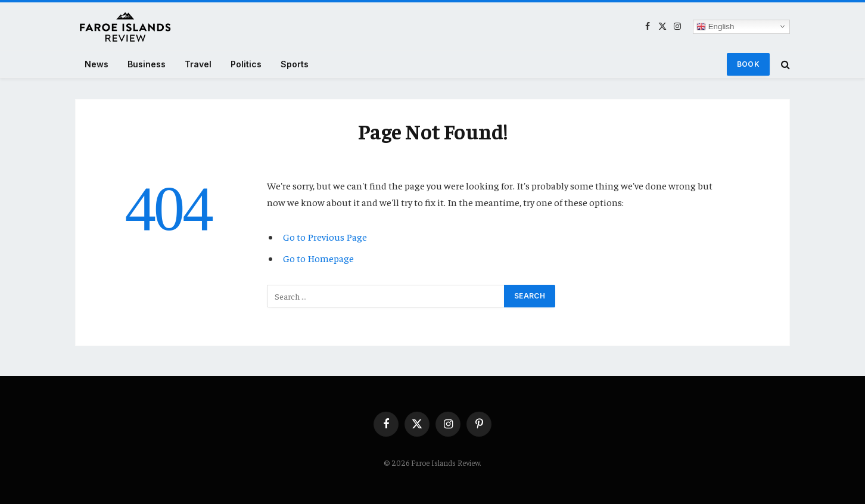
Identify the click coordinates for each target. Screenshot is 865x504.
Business (147, 64)
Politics (246, 64)
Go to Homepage (318, 258)
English (715, 26)
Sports (295, 64)
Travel (198, 64)
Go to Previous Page (325, 237)
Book (748, 64)
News (97, 64)
